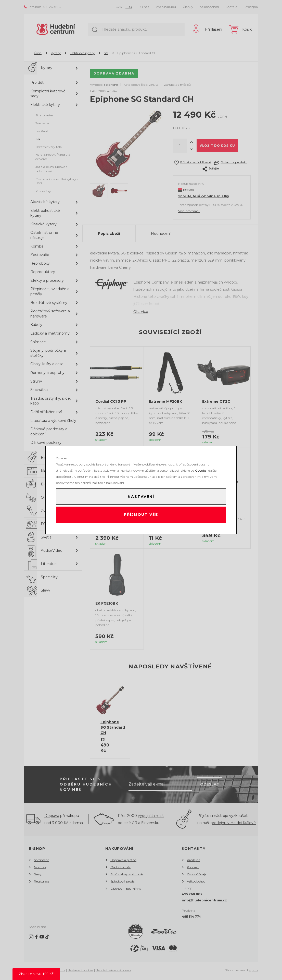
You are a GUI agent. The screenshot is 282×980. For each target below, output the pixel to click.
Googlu (201, 468)
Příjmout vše (141, 516)
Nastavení (141, 495)
